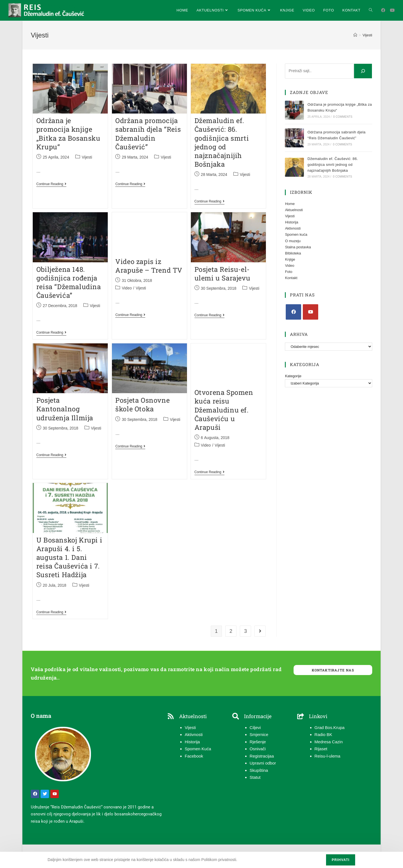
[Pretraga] (363, 71)
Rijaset (321, 749)
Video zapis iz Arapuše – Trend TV (149, 266)
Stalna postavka (298, 247)
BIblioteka (293, 253)
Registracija (261, 756)
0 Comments (343, 117)
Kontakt (291, 278)
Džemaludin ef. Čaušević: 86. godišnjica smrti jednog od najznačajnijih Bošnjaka (222, 142)
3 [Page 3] (245, 631)
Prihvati (341, 860)
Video (127, 288)
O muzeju (293, 241)
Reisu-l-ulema (328, 756)
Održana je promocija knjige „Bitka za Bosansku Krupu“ (68, 134)
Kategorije (293, 376)
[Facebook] (293, 312)
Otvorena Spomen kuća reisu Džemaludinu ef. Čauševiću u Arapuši (224, 410)
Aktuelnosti (294, 210)
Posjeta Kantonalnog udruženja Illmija (65, 409)
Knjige (290, 259)
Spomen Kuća (198, 749)
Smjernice (259, 734)
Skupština (259, 770)
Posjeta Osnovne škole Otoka (142, 404)
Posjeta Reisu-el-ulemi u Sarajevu (222, 274)
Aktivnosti (293, 228)
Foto (289, 272)
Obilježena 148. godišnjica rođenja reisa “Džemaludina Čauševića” (69, 282)
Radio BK (323, 734)
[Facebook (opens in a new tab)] (383, 10)
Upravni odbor (263, 763)
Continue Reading (51, 184)
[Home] (355, 35)
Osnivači (258, 749)
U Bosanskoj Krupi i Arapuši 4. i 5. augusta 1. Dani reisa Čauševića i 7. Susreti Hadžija (69, 557)
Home (290, 204)
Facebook (194, 756)
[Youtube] (311, 312)
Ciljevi (255, 727)
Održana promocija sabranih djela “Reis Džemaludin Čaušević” (148, 134)
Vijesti (367, 35)
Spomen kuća (296, 234)
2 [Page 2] (231, 631)
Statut (255, 777)
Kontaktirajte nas (333, 670)
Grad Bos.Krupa (330, 727)
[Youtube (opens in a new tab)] (392, 10)
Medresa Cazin (329, 742)
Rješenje (258, 742)
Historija (291, 222)
